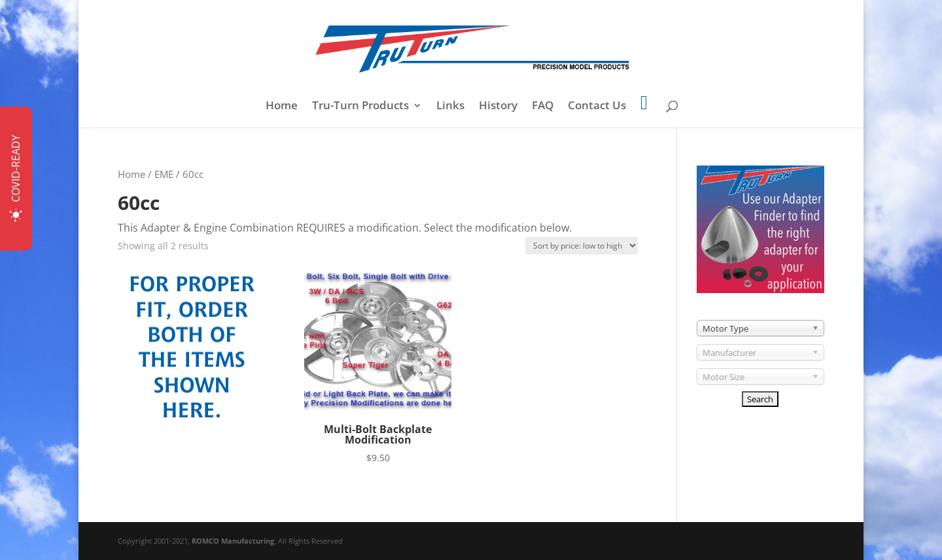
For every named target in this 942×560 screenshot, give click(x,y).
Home (282, 107)
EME (164, 174)
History (498, 107)
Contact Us (597, 107)
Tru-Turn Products (360, 107)
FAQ (543, 107)
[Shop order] (582, 246)
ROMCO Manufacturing (233, 541)
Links (450, 107)
